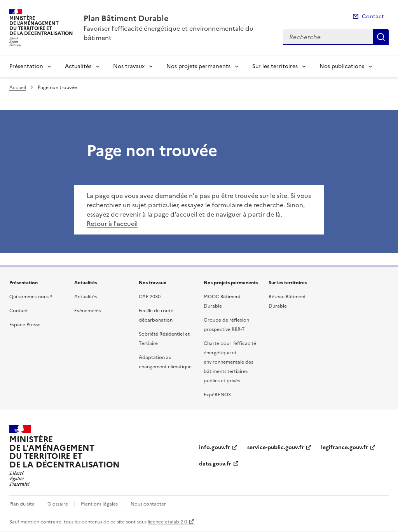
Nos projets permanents (198, 66)
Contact (373, 17)
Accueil (18, 87)
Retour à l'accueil (112, 224)
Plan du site (22, 504)
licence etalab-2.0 (167, 522)
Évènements (88, 311)
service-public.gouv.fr (276, 447)
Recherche (381, 37)
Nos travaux (129, 66)
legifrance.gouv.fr (345, 447)
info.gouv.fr (215, 447)
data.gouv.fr (215, 464)
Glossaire (58, 504)
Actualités (78, 66)
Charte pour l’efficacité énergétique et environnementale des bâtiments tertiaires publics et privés (230, 362)
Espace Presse (25, 325)
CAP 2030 (150, 297)
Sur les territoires (275, 66)
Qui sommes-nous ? (31, 297)
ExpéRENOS (217, 395)
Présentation (26, 66)
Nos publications (342, 66)
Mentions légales (99, 504)
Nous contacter (148, 504)
